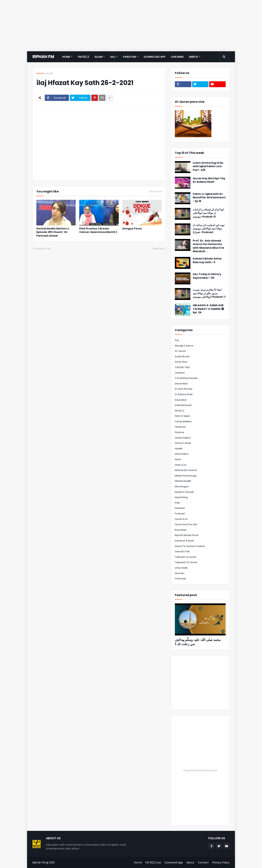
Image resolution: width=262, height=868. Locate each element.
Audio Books (182, 356)
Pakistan (180, 508)
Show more (155, 192)
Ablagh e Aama (184, 346)
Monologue (182, 486)
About (190, 863)
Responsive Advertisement (200, 770)
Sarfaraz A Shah (184, 541)
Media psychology (186, 476)
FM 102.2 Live (153, 863)
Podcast (180, 514)
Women (180, 573)
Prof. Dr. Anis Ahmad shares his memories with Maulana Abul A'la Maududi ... (208, 246)
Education (181, 400)
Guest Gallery (183, 438)
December (181, 384)
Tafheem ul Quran (186, 557)
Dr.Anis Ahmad (184, 389)
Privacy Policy (221, 863)
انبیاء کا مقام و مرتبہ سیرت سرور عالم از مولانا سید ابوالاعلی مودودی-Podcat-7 (209, 293)
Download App (174, 863)
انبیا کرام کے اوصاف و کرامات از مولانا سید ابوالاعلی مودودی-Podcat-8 (208, 213)
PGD (177, 503)
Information (182, 454)
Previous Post (42, 249)
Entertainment (183, 405)
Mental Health (183, 481)
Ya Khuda (180, 579)
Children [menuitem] (177, 57)
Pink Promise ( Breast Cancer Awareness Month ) (98, 230)
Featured (180, 427)
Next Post (158, 249)
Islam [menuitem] (98, 57)
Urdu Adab (181, 568)
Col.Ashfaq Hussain (186, 378)
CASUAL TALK (182, 367)
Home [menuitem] (66, 57)
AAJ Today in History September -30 (207, 276)
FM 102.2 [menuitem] (83, 57)
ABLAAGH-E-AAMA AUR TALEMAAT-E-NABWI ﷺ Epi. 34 (208, 309)
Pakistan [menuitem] (130, 57)
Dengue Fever (132, 229)
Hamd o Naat (183, 443)
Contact (203, 863)
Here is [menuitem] (193, 57)
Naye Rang (181, 497)
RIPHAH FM (43, 57)
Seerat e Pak (182, 551)
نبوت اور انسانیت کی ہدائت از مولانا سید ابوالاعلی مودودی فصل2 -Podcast (209, 229)
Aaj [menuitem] (113, 57)
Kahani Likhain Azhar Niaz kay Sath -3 (207, 260)
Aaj (177, 340)
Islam (178, 459)
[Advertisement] (110, 26)
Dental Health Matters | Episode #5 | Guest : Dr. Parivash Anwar (53, 232)
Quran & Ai (181, 519)
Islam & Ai (181, 465)
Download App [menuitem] (155, 57)
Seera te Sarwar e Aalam (190, 546)
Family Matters (183, 421)
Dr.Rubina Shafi (184, 394)
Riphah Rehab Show (187, 535)
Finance (180, 432)
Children (180, 373)
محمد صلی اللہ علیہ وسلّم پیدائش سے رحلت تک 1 (198, 642)
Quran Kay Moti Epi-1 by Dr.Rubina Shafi (209, 180)
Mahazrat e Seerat (186, 470)
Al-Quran (180, 351)
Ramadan (181, 530)
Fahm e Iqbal (182, 416)
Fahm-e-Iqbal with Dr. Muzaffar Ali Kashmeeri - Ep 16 (209, 198)
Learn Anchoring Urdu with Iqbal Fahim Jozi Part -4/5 (208, 166)
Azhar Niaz (181, 362)
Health (50, 73)
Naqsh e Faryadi (184, 492)
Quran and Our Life (186, 524)
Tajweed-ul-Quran (186, 562)
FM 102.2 (180, 411)
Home (40, 73)
